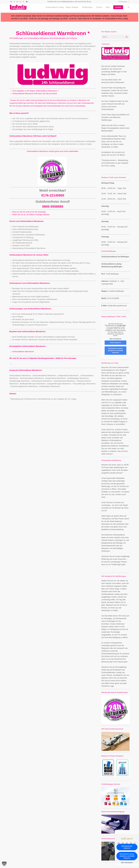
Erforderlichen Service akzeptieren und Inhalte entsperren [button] (115, 351)
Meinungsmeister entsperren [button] (127, 847)
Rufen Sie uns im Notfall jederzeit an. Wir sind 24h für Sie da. (69, 2)
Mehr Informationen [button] (115, 339)
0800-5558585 (53, 206)
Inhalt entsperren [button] (115, 343)
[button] (4, 864)
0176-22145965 (53, 195)
